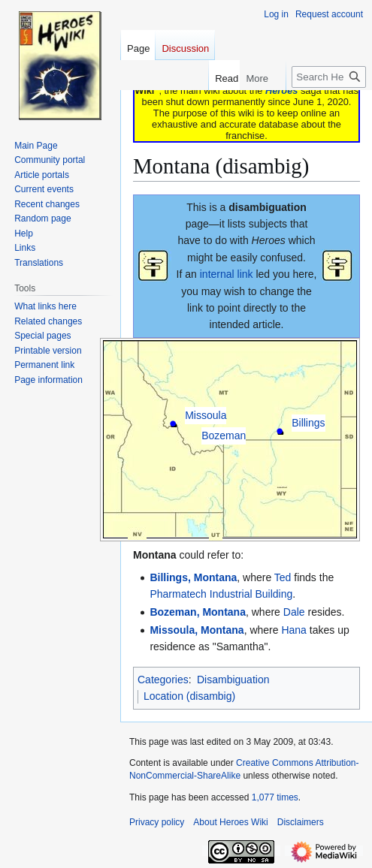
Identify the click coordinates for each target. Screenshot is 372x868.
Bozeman (224, 436)
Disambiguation (233, 680)
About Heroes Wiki (230, 822)
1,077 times (275, 797)
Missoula (206, 415)
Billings (308, 423)
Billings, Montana (193, 577)
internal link (227, 274)
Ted (283, 577)
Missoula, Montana (197, 630)
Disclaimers (301, 822)
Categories (163, 680)
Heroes (281, 90)
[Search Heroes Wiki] (329, 77)
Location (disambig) (189, 696)
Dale (294, 612)
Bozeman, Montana (198, 612)
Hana (293, 630)
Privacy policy (157, 822)
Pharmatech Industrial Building (221, 594)
